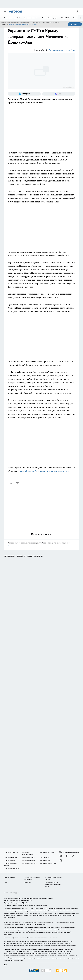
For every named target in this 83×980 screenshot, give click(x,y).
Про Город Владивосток (48, 863)
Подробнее (8, 934)
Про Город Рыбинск (29, 860)
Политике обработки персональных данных (22, 25)
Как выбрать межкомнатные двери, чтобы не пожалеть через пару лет (41, 544)
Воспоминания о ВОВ (12, 18)
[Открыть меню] (5, 12)
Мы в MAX (65, 18)
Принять (75, 24)
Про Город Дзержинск (29, 863)
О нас (6, 882)
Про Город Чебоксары (11, 852)
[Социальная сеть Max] (59, 94)
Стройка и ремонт (31, 18)
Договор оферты (9, 877)
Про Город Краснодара (11, 868)
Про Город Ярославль (47, 852)
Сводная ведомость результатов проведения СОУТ (53, 885)
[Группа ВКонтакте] (61, 856)
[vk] (11, 483)
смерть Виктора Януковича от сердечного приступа (44, 471)
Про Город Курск (9, 860)
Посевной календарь (49, 18)
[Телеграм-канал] (24, 94)
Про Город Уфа (45, 860)
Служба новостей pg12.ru (62, 50)
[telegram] (18, 483)
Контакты (28, 882)
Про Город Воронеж (10, 857)
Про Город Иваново (29, 857)
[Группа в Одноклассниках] (67, 856)
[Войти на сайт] (77, 12)
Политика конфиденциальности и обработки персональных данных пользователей (31, 938)
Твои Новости (45, 857)
